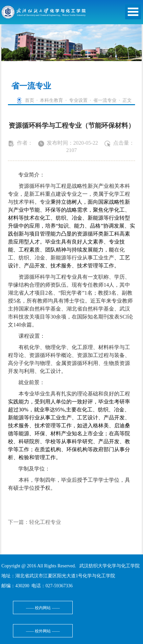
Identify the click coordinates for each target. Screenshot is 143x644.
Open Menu (133, 12)
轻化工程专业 (45, 522)
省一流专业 (105, 100)
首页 (30, 100)
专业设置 (78, 100)
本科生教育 (51, 100)
